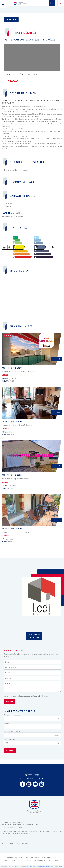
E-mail (8, 673)
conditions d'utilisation (45, 866)
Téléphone (9, 678)
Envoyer (10, 702)
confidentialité (32, 866)
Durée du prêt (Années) (12, 731)
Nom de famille (11, 667)
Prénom (8, 662)
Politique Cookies (50, 858)
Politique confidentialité (32, 858)
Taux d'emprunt (10, 739)
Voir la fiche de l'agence (34, 636)
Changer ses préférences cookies (18, 860)
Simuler (10, 751)
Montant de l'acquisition (13, 715)
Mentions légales (14, 858)
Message (8, 684)
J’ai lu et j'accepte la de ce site (28, 696)
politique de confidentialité (31, 696)
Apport (7, 723)
